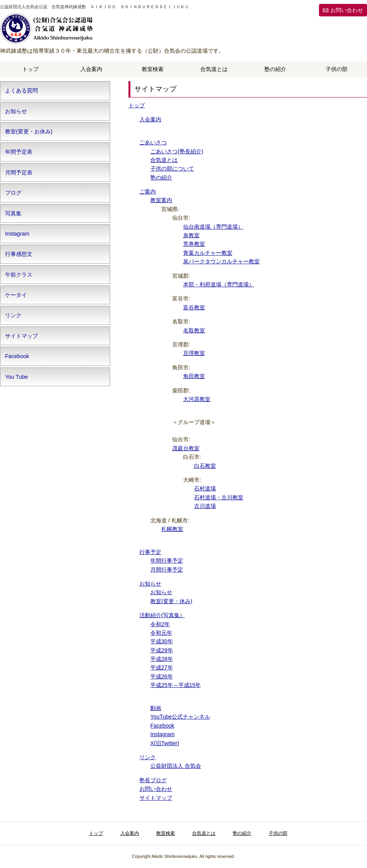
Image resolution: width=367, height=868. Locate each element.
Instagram (162, 734)
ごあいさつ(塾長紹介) (177, 151)
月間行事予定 (167, 570)
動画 (156, 708)
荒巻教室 (194, 244)
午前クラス (19, 275)
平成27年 (162, 667)
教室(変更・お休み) (29, 131)
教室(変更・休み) (171, 601)
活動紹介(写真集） (162, 615)
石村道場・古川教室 (219, 497)
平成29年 (162, 650)
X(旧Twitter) (165, 743)
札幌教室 (172, 529)
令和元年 (161, 633)
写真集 (13, 213)
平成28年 (162, 659)
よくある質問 (21, 91)
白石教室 (205, 466)
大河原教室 (197, 399)
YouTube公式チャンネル (180, 717)
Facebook (162, 726)
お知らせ (150, 584)
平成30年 (162, 641)
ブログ (13, 193)
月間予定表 (19, 172)
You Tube (17, 377)
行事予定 (150, 552)
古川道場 (205, 506)
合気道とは (214, 69)
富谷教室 (194, 307)
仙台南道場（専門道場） (213, 227)
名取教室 (194, 330)
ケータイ (16, 295)
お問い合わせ (347, 10)
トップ (30, 69)
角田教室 (194, 376)
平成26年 (162, 676)
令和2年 (160, 624)
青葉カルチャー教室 (208, 253)
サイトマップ (156, 798)
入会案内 (91, 69)
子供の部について (172, 169)
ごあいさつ (153, 142)
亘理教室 (194, 353)
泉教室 (191, 235)
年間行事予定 (167, 561)
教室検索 (153, 69)
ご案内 (148, 192)
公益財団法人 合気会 (176, 766)
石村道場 (205, 488)
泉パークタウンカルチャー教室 (221, 261)
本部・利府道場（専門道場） (219, 284)
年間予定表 (19, 152)
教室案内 (161, 200)
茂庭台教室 (186, 448)
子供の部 (337, 69)
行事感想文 (19, 254)
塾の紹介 (275, 69)
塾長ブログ (153, 780)
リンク (148, 757)
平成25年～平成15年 (175, 685)
